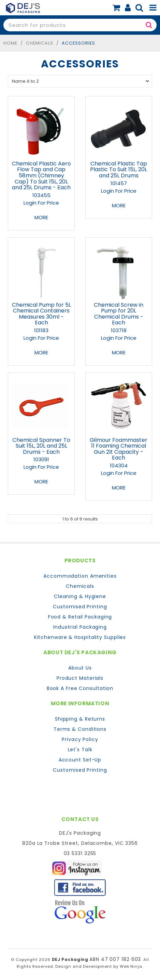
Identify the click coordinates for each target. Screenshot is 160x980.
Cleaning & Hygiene (80, 596)
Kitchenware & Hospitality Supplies (80, 637)
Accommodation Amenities (80, 576)
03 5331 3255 (80, 853)
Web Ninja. (132, 966)
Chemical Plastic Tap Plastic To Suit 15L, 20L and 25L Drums (119, 170)
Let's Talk (80, 750)
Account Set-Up (80, 760)
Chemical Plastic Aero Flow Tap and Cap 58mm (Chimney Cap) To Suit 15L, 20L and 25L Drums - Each (41, 175)
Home (10, 43)
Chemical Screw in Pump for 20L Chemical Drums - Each (119, 314)
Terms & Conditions (80, 729)
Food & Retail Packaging (80, 617)
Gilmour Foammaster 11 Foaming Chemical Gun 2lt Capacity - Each (119, 449)
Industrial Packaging (80, 627)
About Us (80, 668)
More (41, 217)
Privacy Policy (80, 739)
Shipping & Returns (80, 719)
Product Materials (80, 678)
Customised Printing (80, 607)
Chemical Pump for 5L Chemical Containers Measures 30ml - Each (41, 314)
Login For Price (41, 203)
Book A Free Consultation (80, 688)
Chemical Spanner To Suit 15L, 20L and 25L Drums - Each (41, 446)
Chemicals (40, 43)
